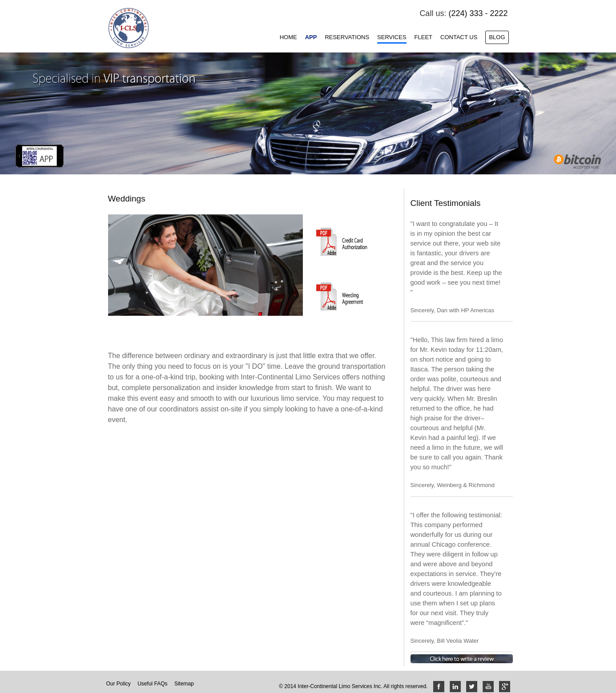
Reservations (347, 37)
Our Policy (119, 684)
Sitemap (184, 684)
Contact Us (459, 37)
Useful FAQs (152, 684)
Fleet (423, 37)
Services (392, 37)
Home (288, 37)
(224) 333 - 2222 (478, 13)
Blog (497, 37)
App (311, 37)
